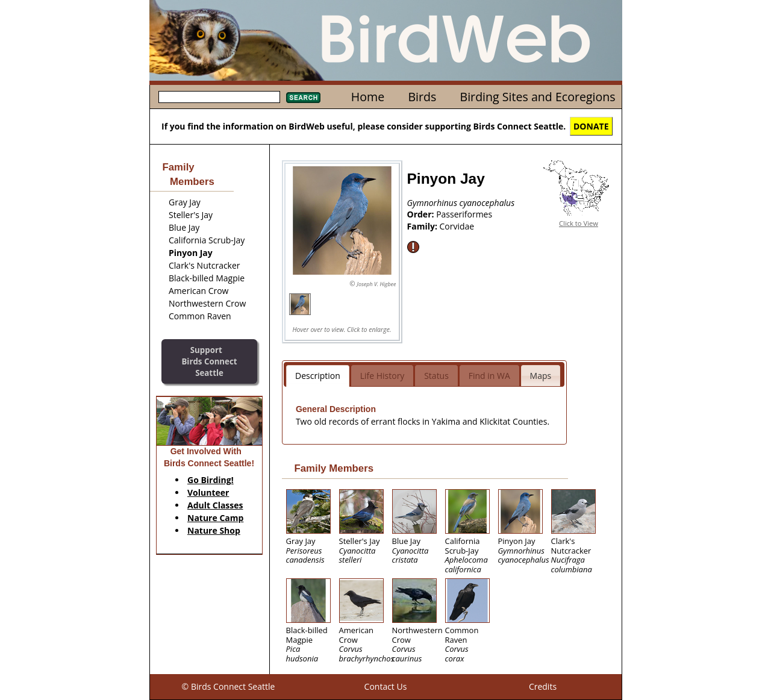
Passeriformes (464, 214)
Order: (422, 214)
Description (318, 376)
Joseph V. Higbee (376, 284)
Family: (423, 226)
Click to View (579, 223)
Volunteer (208, 492)
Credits (543, 686)
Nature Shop (214, 530)
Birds (422, 97)
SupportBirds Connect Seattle (209, 361)
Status (436, 376)
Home (368, 97)
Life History (382, 376)
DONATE (591, 126)
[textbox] (219, 97)
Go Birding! (211, 480)
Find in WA (489, 376)
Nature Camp (215, 518)
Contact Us (386, 686)
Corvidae (457, 226)
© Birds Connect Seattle (229, 686)
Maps (541, 376)
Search (303, 98)
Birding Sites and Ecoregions (538, 97)
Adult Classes (215, 505)
